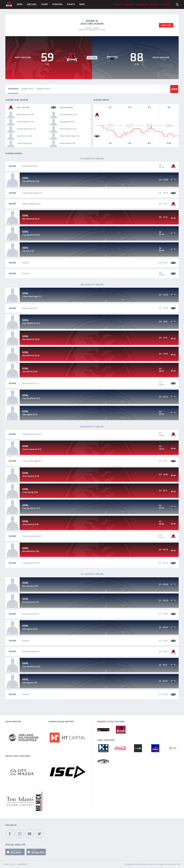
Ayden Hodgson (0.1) (31, 204)
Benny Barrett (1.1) (31, 602)
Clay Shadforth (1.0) (31, 667)
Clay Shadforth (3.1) (31, 398)
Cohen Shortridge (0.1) (32, 461)
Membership (22, 864)
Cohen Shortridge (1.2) (32, 193)
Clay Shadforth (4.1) (31, 323)
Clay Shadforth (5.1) (31, 235)
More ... (83, 4)
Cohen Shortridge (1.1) (32, 296)
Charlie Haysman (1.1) (32, 449)
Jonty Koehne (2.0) (31, 476)
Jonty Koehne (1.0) (30, 524)
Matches (32, 4)
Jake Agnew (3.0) (30, 415)
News (20, 4)
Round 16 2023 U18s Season (92, 22)
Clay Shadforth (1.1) (31, 563)
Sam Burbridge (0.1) (31, 652)
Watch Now (166, 25)
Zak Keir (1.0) (28, 251)
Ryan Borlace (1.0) (30, 586)
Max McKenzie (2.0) (31, 356)
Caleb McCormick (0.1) (32, 434)
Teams (44, 4)
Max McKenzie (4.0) (31, 219)
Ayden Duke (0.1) (30, 308)
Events (71, 4)
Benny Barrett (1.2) (31, 384)
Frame (178, 864)
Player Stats (43, 89)
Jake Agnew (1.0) (30, 683)
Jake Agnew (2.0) (30, 629)
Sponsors (57, 4)
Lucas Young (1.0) (30, 492)
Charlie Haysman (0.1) (32, 536)
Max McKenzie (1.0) (31, 551)
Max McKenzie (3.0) (31, 339)
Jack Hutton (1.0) (30, 372)
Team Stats (27, 89)
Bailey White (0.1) (30, 166)
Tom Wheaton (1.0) (31, 181)
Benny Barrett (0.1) (31, 614)
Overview (13, 89)
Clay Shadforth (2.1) (31, 508)
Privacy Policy (10, 864)
